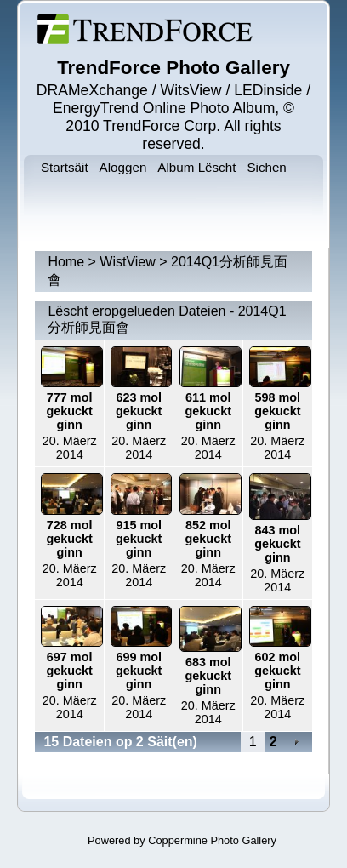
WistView (128, 262)
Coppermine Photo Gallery (212, 840)
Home (66, 262)
